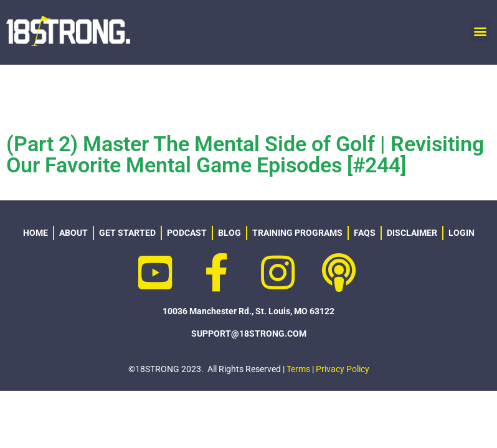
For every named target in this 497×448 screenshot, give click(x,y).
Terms (298, 369)
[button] (480, 31)
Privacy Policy (343, 369)
